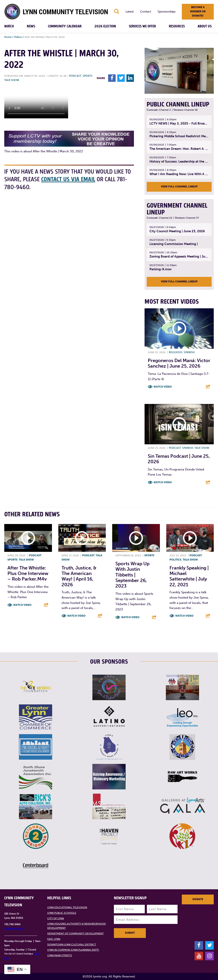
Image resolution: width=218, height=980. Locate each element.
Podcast (75, 76)
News (31, 26)
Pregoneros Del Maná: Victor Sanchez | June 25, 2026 (179, 363)
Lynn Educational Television (67, 907)
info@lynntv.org (14, 928)
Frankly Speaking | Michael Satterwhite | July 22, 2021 (189, 576)
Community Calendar (65, 26)
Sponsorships (166, 12)
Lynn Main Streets (60, 955)
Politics (175, 560)
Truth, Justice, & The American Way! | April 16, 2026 (79, 576)
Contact (146, 12)
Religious (176, 352)
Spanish (189, 352)
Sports (87, 76)
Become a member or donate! (198, 11)
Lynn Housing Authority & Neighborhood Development (77, 926)
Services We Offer (142, 26)
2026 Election (105, 26)
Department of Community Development (75, 933)
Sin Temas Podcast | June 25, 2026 (179, 459)
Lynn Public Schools (62, 913)
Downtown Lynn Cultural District (72, 945)
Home (8, 37)
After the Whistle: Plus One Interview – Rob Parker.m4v (28, 574)
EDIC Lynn (54, 939)
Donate (198, 899)
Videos (18, 37)
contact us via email (68, 179)
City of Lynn (56, 918)
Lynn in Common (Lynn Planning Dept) (73, 950)
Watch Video (163, 387)
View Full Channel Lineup (179, 187)
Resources (177, 26)
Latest (130, 12)
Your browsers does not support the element (36, 102)
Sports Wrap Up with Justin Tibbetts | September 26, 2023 (132, 575)
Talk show (12, 80)
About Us (205, 26)
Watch (9, 26)
